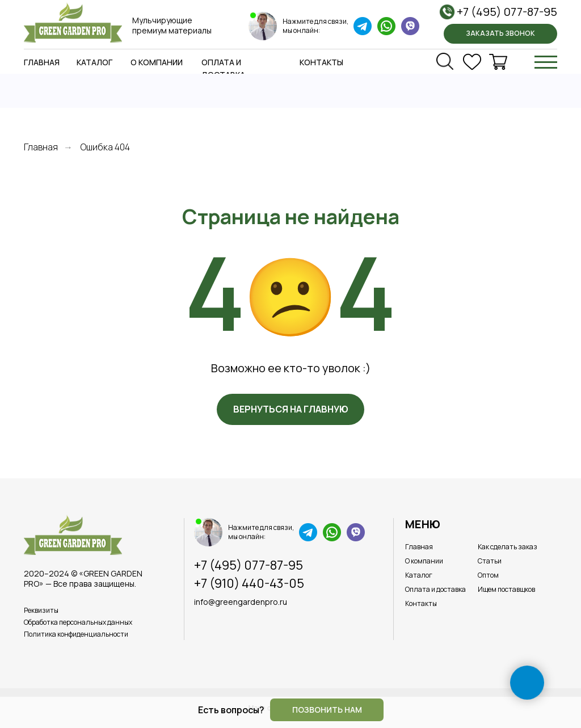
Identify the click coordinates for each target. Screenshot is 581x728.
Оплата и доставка (435, 589)
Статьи (490, 561)
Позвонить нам (327, 710)
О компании (157, 62)
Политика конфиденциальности (76, 634)
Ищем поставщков (506, 589)
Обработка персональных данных (78, 622)
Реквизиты (41, 610)
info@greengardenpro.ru (241, 602)
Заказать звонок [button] (500, 33)
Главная (42, 62)
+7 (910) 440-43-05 (249, 583)
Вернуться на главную (291, 409)
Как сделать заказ (508, 547)
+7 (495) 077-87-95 (507, 12)
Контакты (321, 62)
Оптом (488, 575)
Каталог (94, 62)
